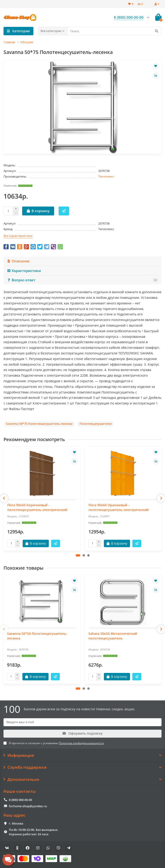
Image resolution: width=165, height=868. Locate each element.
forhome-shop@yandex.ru (28, 806)
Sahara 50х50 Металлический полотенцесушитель (113, 636)
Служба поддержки (82, 767)
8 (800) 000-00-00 (20, 800)
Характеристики (24, 271)
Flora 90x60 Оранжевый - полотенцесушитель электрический (118, 507)
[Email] (82, 722)
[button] (78, 555)
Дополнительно (82, 779)
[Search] (114, 31)
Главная (9, 42)
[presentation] (4, 498)
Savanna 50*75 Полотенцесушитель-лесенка (39, 424)
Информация (82, 755)
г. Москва (16, 823)
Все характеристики (18, 236)
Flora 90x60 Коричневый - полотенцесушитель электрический (37, 507)
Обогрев (27, 42)
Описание (18, 261)
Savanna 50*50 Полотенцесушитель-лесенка (37, 636)
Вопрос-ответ (82, 280)
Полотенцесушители (96, 424)
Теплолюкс (106, 176)
